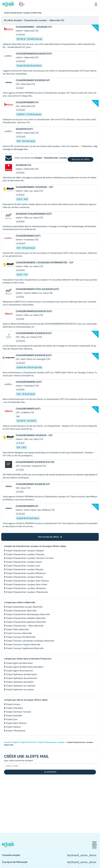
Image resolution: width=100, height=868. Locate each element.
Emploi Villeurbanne (16, 731)
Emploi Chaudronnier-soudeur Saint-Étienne (27, 581)
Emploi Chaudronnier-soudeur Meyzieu (25, 569)
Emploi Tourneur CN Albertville (21, 637)
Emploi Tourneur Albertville (19, 633)
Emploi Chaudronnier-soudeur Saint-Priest (27, 584)
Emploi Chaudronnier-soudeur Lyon (23, 566)
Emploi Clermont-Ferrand (18, 712)
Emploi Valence (13, 727)
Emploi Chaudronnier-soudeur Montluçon (26, 573)
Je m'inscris (50, 772)
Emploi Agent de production (20, 671)
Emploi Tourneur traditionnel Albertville (25, 648)
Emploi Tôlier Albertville (17, 629)
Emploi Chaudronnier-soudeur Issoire (24, 562)
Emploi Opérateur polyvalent (20, 682)
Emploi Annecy (13, 704)
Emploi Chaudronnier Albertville (21, 611)
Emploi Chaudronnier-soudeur (51, 742)
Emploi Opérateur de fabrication (22, 674)
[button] (96, 4)
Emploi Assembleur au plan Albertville (24, 607)
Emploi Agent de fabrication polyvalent (25, 667)
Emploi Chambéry (15, 708)
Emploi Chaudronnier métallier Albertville (26, 618)
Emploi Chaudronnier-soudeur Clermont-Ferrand (30, 558)
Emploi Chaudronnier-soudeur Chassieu (25, 554)
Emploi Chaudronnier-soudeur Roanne (24, 577)
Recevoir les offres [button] (81, 159)
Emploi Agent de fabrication (19, 663)
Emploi (15, 742)
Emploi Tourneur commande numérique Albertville (30, 641)
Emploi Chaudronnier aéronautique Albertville (28, 614)
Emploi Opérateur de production (22, 678)
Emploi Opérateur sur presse (20, 689)
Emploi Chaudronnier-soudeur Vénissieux (26, 588)
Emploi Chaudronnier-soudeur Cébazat (25, 551)
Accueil (7, 742)
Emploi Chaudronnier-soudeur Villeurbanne (27, 592)
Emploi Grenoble (14, 716)
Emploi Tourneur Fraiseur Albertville (23, 645)
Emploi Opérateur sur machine (21, 686)
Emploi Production (28, 742)
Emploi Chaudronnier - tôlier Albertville (25, 626)
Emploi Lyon (12, 719)
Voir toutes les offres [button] (50, 537)
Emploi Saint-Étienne (16, 723)
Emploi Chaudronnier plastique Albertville (26, 622)
